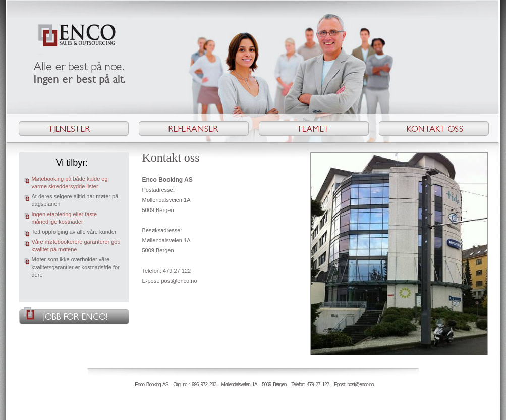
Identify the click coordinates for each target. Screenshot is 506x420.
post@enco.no (179, 281)
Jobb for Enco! (74, 316)
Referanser (194, 128)
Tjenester (74, 128)
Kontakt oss (434, 128)
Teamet (314, 128)
